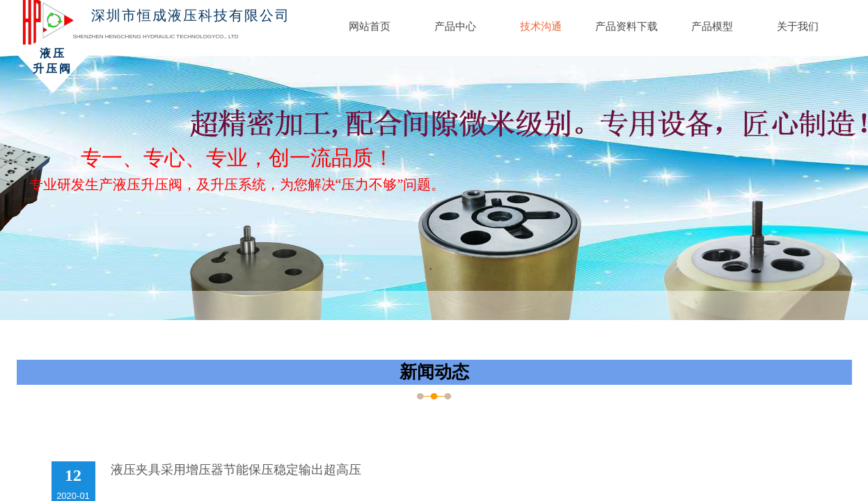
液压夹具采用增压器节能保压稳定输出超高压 (236, 470)
